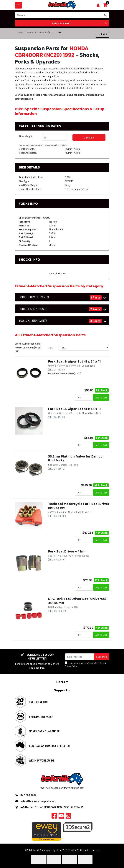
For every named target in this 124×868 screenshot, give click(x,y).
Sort (50, 347)
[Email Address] (79, 657)
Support (62, 690)
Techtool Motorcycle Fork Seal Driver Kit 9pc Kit (79, 506)
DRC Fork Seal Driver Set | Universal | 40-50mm (78, 601)
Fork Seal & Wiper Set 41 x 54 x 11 (74, 361)
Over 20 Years (38, 702)
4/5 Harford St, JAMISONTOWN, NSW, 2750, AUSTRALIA (52, 807)
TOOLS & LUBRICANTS (33, 321)
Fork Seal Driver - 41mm (67, 551)
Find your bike (80, 23)
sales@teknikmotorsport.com (38, 801)
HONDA (30, 32)
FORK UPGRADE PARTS (34, 297)
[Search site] (106, 15)
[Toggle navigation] (18, 5)
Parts (62, 682)
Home (20, 32)
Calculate (89, 137)
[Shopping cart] (98, 5)
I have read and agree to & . (85, 664)
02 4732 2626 (28, 795)
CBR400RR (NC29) (46, 32)
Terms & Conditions (96, 663)
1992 (60, 32)
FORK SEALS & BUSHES (34, 309)
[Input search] (58, 15)
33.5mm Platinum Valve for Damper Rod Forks (76, 458)
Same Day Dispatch (41, 716)
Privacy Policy (71, 666)
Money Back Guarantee (44, 731)
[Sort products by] (84, 347)
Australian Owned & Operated (49, 746)
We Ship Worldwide (42, 760)
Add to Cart (101, 397)
